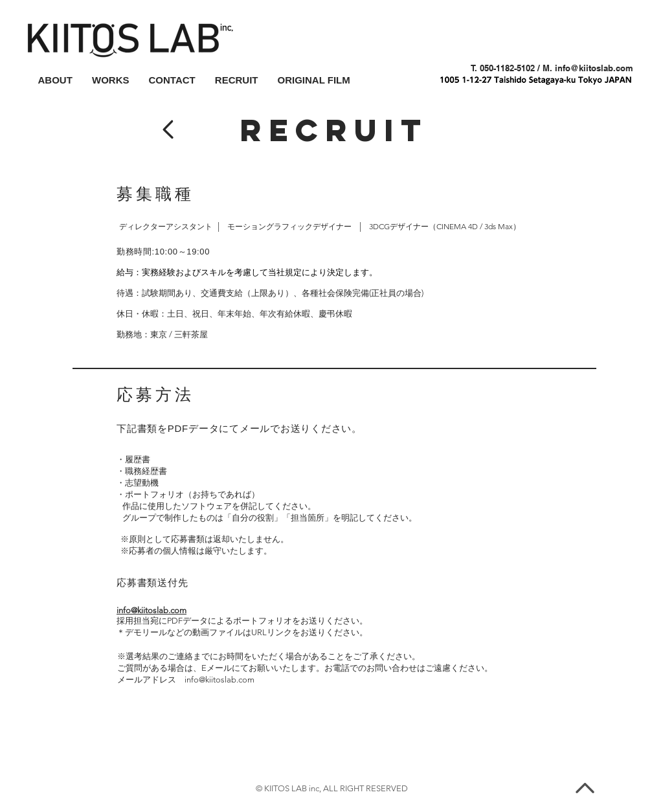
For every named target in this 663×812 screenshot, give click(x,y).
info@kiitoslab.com (594, 68)
